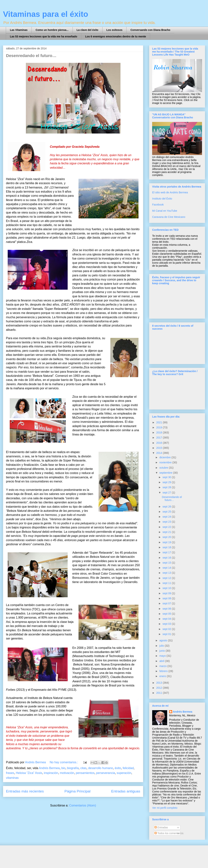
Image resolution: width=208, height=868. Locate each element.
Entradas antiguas (126, 791)
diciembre (165, 457)
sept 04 (167, 619)
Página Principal (77, 791)
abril (162, 661)
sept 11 (167, 583)
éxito (118, 768)
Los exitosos (114, 30)
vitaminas (12, 778)
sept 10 (167, 588)
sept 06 (167, 609)
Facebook (158, 205)
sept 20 (167, 537)
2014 (160, 453)
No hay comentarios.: (64, 762)
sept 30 (167, 477)
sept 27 (167, 493)
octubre (164, 468)
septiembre (166, 473)
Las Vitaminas (19, 30)
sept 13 (167, 573)
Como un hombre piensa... (52, 30)
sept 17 (167, 552)
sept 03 (167, 624)
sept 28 (167, 487)
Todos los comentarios (169, 833)
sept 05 (167, 614)
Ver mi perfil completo (165, 808)
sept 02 (167, 629)
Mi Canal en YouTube (165, 211)
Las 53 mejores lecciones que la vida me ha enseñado (44, 36)
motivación (67, 773)
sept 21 (167, 532)
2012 (160, 688)
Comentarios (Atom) (83, 805)
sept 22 (167, 527)
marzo (163, 666)
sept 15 (167, 563)
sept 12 (167, 578)
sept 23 (167, 522)
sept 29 (167, 482)
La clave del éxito (88, 30)
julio (162, 646)
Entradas (161, 827)
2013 (160, 683)
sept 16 (167, 558)
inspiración (51, 773)
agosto (164, 640)
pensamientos (85, 773)
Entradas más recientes (25, 791)
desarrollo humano (101, 768)
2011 (160, 693)
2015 (160, 448)
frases (10, 773)
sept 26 (167, 507)
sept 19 (167, 542)
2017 (160, 438)
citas (83, 768)
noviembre (166, 462)
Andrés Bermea (49, 768)
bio (63, 768)
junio (162, 651)
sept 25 (167, 512)
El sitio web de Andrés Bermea (170, 192)
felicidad (128, 768)
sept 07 (167, 603)
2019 (160, 427)
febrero (164, 671)
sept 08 (167, 598)
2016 (160, 443)
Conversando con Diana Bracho (150, 30)
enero (163, 676)
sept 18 (167, 547)
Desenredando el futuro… (31, 56)
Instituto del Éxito (162, 199)
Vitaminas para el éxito (46, 14)
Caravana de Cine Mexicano (169, 217)
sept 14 (167, 568)
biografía (73, 768)
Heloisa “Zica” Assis (29, 773)
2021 (160, 422)
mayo (163, 656)
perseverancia (106, 773)
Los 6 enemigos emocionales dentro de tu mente (116, 36)
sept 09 (167, 593)
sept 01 (167, 634)
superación (124, 773)
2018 (160, 433)
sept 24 (167, 517)
